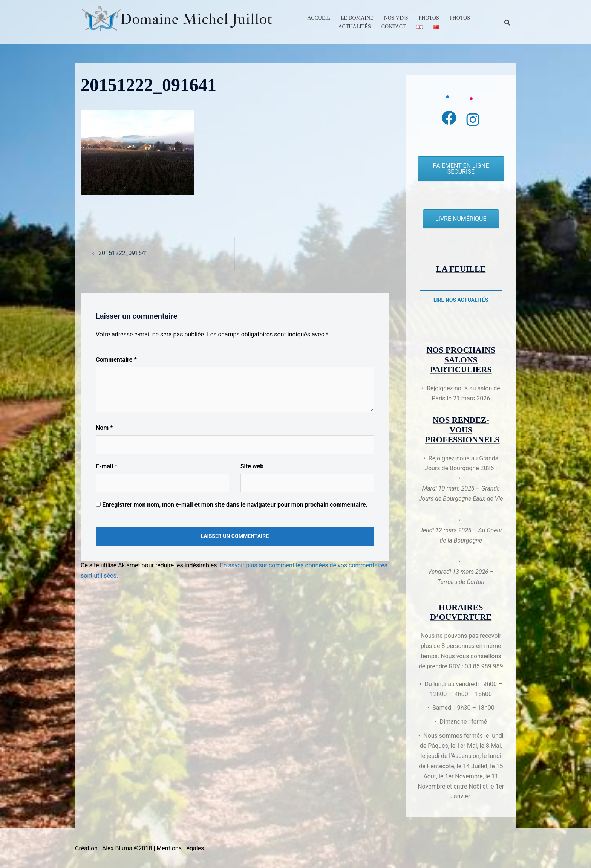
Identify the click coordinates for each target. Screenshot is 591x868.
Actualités (354, 27)
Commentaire (116, 360)
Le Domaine (357, 18)
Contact (394, 27)
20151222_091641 (123, 253)
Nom (104, 428)
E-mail (106, 466)
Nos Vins (396, 18)
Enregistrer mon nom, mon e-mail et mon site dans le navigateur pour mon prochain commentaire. (235, 505)
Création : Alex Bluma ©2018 (113, 848)
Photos (429, 18)
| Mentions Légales (179, 848)
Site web (252, 466)
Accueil (319, 18)
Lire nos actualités (461, 300)
